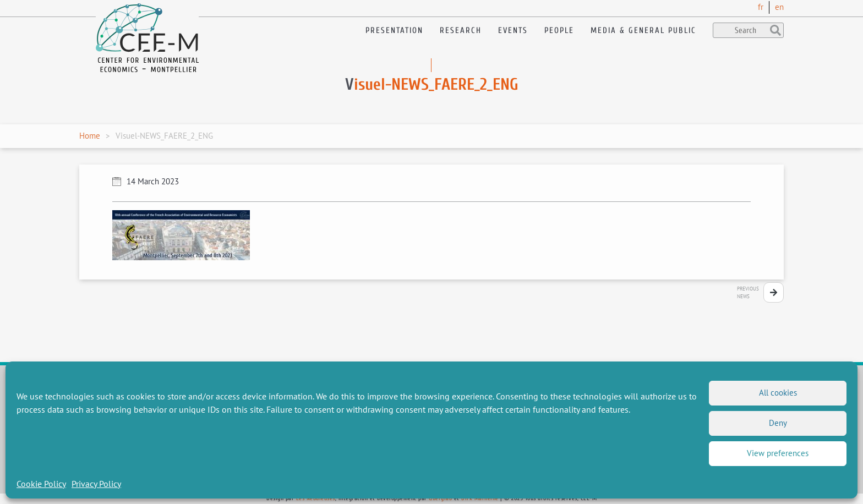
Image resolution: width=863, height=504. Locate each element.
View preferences (778, 453)
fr (761, 7)
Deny (778, 423)
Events (513, 31)
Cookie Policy (41, 484)
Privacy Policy (96, 484)
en (779, 7)
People (559, 31)
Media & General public (643, 31)
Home (90, 136)
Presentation (394, 31)
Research (461, 31)
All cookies (778, 393)
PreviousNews (748, 292)
